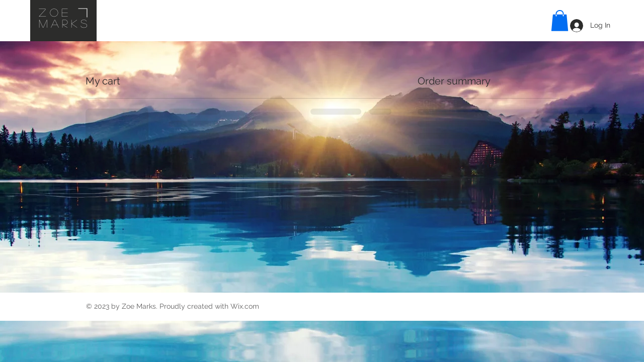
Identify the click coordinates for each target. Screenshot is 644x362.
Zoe (55, 12)
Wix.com (245, 306)
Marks (65, 23)
